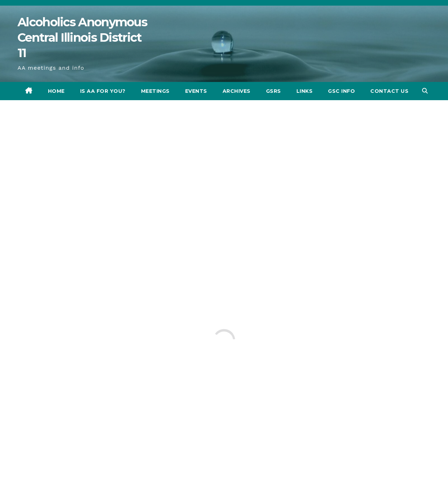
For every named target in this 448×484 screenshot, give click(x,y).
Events (196, 91)
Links (305, 91)
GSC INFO (341, 91)
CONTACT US (389, 91)
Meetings (155, 91)
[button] (425, 91)
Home (56, 91)
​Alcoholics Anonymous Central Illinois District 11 (82, 37)
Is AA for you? (103, 91)
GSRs (274, 91)
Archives (237, 91)
